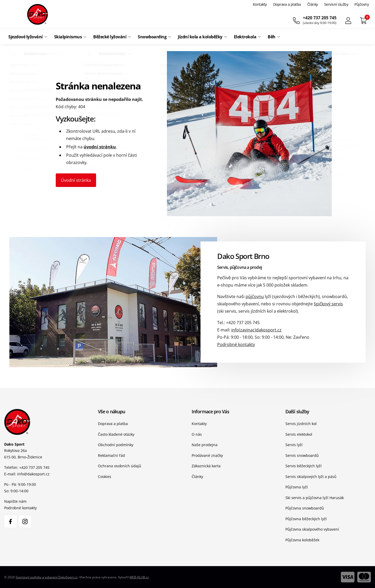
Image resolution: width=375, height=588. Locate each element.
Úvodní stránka (76, 180)
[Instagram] (25, 522)
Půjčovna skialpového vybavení (312, 529)
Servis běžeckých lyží (304, 466)
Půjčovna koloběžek (302, 540)
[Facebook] (10, 522)
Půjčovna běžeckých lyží (306, 519)
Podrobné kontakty (236, 344)
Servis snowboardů (302, 455)
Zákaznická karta (206, 466)
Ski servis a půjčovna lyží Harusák (315, 498)
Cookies (105, 477)
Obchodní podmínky (116, 445)
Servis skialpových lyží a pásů (311, 477)
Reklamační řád (111, 455)
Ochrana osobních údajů (120, 466)
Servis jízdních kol (301, 424)
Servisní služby (336, 4)
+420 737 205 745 (243, 323)
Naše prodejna (205, 445)
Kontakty (260, 4)
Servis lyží (294, 445)
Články (313, 4)
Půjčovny (362, 4)
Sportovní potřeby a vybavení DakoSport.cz (47, 577)
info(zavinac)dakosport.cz (256, 330)
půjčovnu (255, 296)
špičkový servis (328, 304)
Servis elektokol (299, 434)
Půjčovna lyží (297, 487)
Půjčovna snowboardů (305, 508)
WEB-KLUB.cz (139, 577)
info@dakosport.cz (33, 474)
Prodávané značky (207, 455)
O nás (197, 434)
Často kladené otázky (116, 434)
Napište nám (15, 501)
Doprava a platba (287, 4)
